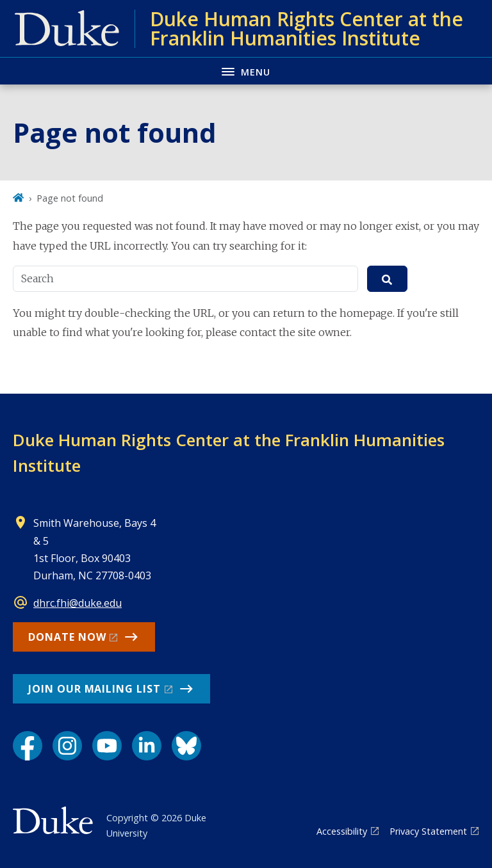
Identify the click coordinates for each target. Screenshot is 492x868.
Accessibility (342, 831)
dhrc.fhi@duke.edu (78, 603)
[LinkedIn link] (147, 746)
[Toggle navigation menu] (246, 71)
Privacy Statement (428, 831)
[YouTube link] (107, 746)
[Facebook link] (28, 746)
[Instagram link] (67, 746)
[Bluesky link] (186, 746)
